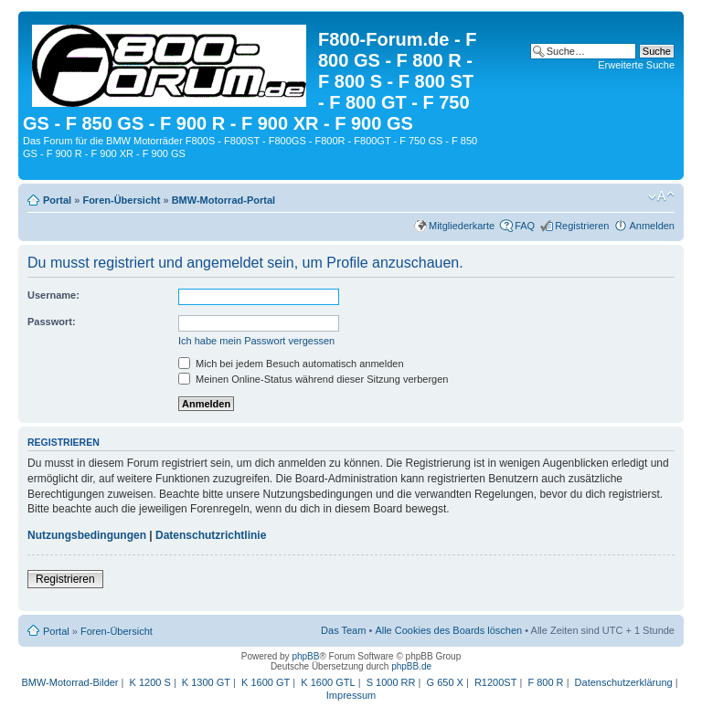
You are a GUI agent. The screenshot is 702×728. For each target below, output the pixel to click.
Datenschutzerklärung (624, 682)
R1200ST (495, 682)
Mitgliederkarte (462, 226)
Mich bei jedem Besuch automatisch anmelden (291, 364)
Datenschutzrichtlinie (211, 535)
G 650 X (445, 682)
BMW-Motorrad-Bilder (69, 682)
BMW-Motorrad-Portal (223, 200)
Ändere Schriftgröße (661, 196)
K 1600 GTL (328, 682)
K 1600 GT (266, 682)
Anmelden (652, 226)
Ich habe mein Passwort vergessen (256, 341)
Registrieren (582, 226)
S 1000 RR (391, 682)
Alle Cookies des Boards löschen (448, 630)
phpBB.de (411, 666)
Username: (53, 295)
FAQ (525, 226)
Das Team (343, 630)
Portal (57, 200)
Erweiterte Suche (636, 65)
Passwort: (52, 322)
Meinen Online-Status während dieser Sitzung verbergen (313, 379)
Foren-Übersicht (121, 200)
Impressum (351, 695)
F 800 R (545, 682)
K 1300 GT (206, 682)
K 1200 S (150, 682)
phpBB (305, 656)
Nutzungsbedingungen (87, 535)
